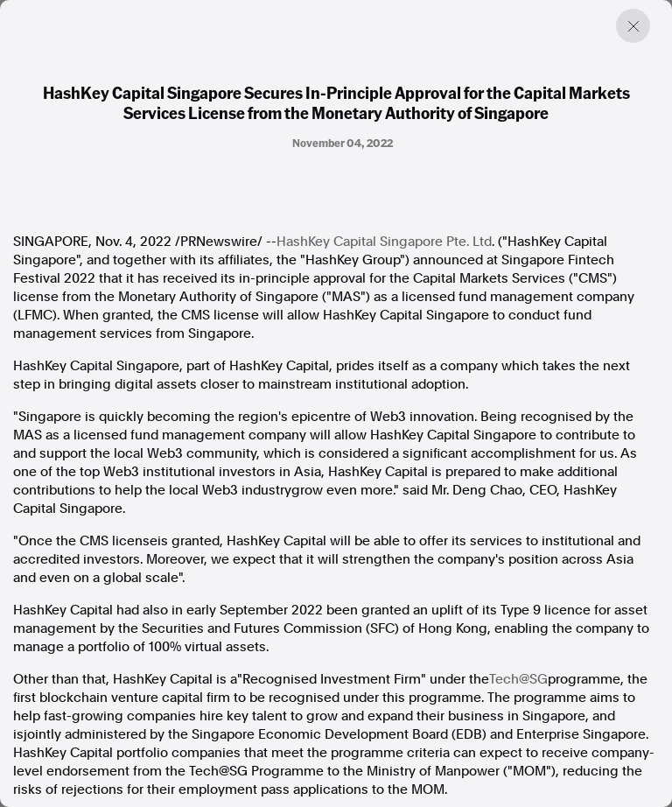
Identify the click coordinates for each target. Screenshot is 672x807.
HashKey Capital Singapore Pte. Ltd (384, 242)
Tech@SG (518, 679)
